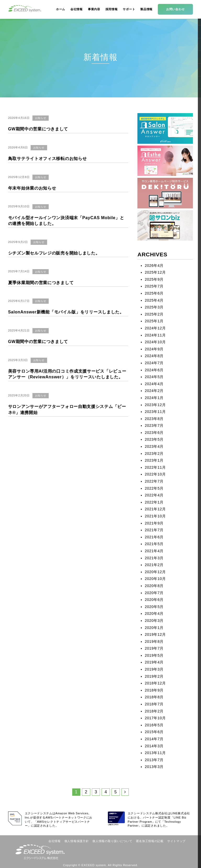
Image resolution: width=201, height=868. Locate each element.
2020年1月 (154, 628)
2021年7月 (154, 530)
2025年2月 (154, 314)
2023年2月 (154, 454)
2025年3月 (154, 307)
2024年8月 (154, 356)
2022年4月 (154, 495)
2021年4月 (154, 551)
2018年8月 (154, 697)
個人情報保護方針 (77, 841)
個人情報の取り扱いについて (112, 841)
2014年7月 (154, 739)
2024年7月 (154, 363)
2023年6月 (154, 433)
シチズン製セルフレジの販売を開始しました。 (54, 253)
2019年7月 (154, 648)
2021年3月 (154, 558)
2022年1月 (154, 502)
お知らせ (41, 118)
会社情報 (55, 841)
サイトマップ (176, 841)
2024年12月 (155, 328)
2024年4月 (154, 384)
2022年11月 (155, 467)
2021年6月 (154, 537)
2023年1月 (154, 460)
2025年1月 (154, 321)
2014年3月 (154, 746)
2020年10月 (155, 579)
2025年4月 (154, 300)
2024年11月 (155, 335)
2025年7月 (154, 286)
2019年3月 (154, 669)
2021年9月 (154, 523)
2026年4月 (154, 266)
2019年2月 (154, 676)
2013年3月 (154, 767)
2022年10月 (155, 474)
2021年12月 (155, 509)
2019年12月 (155, 634)
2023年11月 (155, 412)
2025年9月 (154, 279)
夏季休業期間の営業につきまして (41, 283)
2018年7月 (154, 704)
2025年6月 (154, 293)
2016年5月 (154, 725)
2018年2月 (154, 711)
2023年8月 (154, 419)
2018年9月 (154, 690)
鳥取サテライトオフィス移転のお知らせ (48, 159)
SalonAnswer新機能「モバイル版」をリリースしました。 (66, 312)
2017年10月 (155, 718)
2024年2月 (154, 391)
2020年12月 (155, 572)
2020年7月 (154, 593)
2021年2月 (154, 565)
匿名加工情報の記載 (150, 841)
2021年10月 (155, 516)
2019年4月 (154, 662)
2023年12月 (155, 405)
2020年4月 (154, 613)
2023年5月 (154, 439)
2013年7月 (154, 760)
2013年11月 (155, 753)
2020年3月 (154, 621)
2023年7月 (154, 425)
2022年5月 (154, 488)
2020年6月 (154, 600)
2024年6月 (154, 370)
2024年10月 (155, 342)
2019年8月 (154, 642)
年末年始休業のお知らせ (32, 188)
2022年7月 (154, 481)
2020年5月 (154, 607)
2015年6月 (154, 732)
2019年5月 (154, 655)
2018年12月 (155, 683)
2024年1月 (154, 398)
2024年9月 (154, 349)
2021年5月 (154, 544)
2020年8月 (154, 586)
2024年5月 (154, 377)
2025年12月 (155, 272)
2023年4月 (154, 446)
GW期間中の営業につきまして (38, 129)
